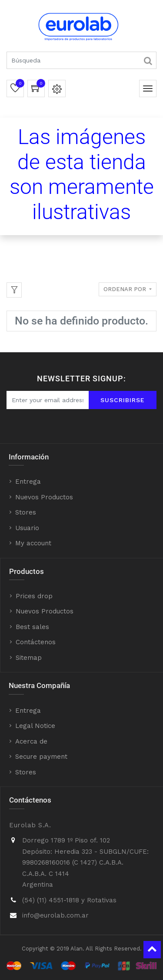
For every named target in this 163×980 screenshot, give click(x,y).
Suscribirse (123, 400)
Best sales (32, 627)
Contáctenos (36, 642)
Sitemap (29, 658)
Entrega (28, 482)
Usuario (27, 528)
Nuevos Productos (44, 497)
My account (33, 543)
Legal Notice (35, 726)
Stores (26, 512)
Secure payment (41, 757)
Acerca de (31, 741)
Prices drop (34, 596)
